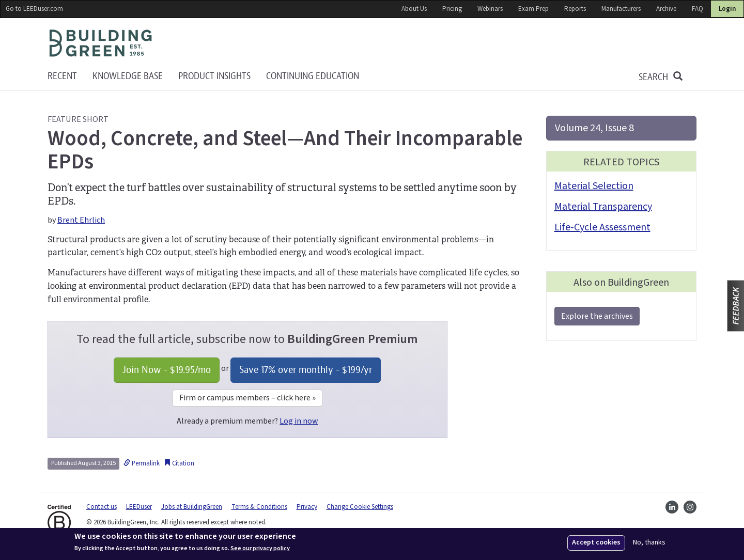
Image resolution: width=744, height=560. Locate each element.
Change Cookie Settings (360, 507)
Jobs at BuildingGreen (192, 507)
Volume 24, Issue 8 (594, 128)
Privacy (307, 507)
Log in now (299, 421)
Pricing (452, 9)
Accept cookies (596, 542)
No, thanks (649, 543)
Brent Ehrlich (81, 220)
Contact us (102, 507)
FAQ (698, 9)
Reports (575, 9)
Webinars (490, 9)
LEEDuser (139, 507)
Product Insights (214, 76)
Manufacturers (621, 9)
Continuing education (313, 76)
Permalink (142, 463)
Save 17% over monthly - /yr (306, 370)
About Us (414, 9)
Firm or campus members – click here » (247, 398)
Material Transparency (603, 207)
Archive (666, 9)
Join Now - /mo (167, 370)
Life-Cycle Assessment (602, 227)
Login (727, 9)
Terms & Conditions (259, 507)
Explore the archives (597, 316)
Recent (62, 76)
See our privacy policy (260, 549)
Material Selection (594, 186)
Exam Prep (533, 9)
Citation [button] (179, 463)
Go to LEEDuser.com (34, 9)
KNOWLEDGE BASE (128, 76)
